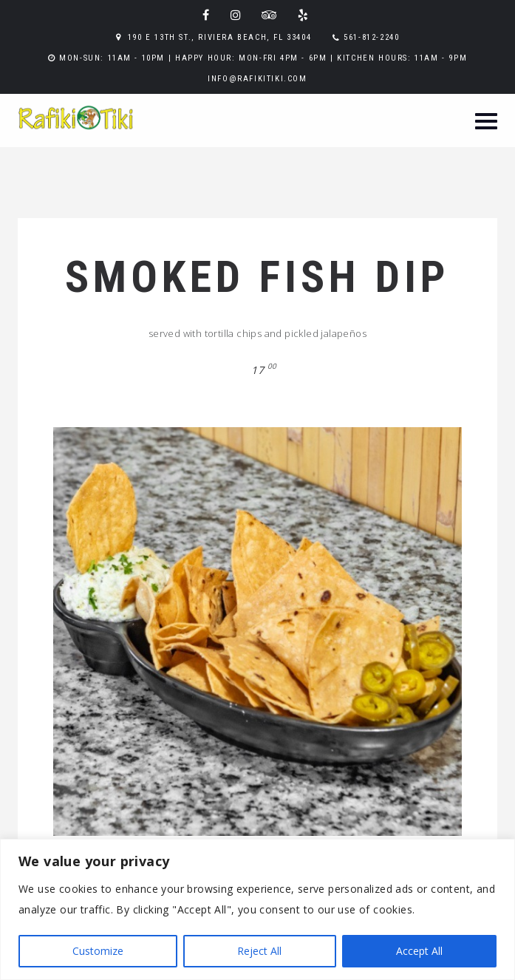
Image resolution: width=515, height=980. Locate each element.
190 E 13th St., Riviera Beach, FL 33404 (219, 37)
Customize (98, 951)
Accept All (419, 951)
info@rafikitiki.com (257, 79)
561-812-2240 (371, 37)
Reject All (259, 951)
